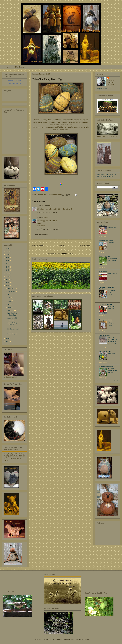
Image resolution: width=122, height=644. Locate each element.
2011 (8, 280)
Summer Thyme (104, 335)
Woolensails (103, 272)
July (9, 298)
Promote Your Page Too (14, 84)
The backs (111, 243)
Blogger (87, 639)
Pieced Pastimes (104, 256)
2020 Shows (19, 67)
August (10, 295)
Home (8, 67)
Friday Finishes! (112, 274)
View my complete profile (105, 88)
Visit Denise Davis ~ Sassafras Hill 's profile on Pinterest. (106, 175)
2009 (8, 286)
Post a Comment (41, 234)
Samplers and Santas (106, 241)
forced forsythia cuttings (12, 319)
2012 (8, 276)
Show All (116, 381)
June (9, 301)
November (11, 289)
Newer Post (38, 245)
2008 (8, 339)
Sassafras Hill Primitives (14, 80)
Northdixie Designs (105, 304)
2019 (8, 258)
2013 (8, 273)
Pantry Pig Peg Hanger (12, 324)
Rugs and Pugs (104, 225)
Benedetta (41, 217)
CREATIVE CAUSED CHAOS (111, 293)
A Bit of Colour (43, 206)
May (9, 304)
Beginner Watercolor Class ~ (111, 324)
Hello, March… (112, 353)
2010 (8, 283)
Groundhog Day (12, 334)
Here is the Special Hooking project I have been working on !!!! (113, 341)
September (11, 292)
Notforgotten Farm (105, 320)
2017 (8, 264)
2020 (8, 254)
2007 (8, 342)
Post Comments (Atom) (66, 253)
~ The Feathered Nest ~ (107, 367)
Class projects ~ (112, 227)
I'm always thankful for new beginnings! (113, 371)
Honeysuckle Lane (105, 351)
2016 (8, 267)
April (10, 307)
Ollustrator (69, 639)
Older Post (85, 245)
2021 (8, 251)
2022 (8, 248)
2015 (8, 270)
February (11, 310)
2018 (8, 261)
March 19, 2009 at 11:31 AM (48, 229)
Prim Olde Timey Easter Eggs (48, 79)
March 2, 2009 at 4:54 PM (47, 212)
